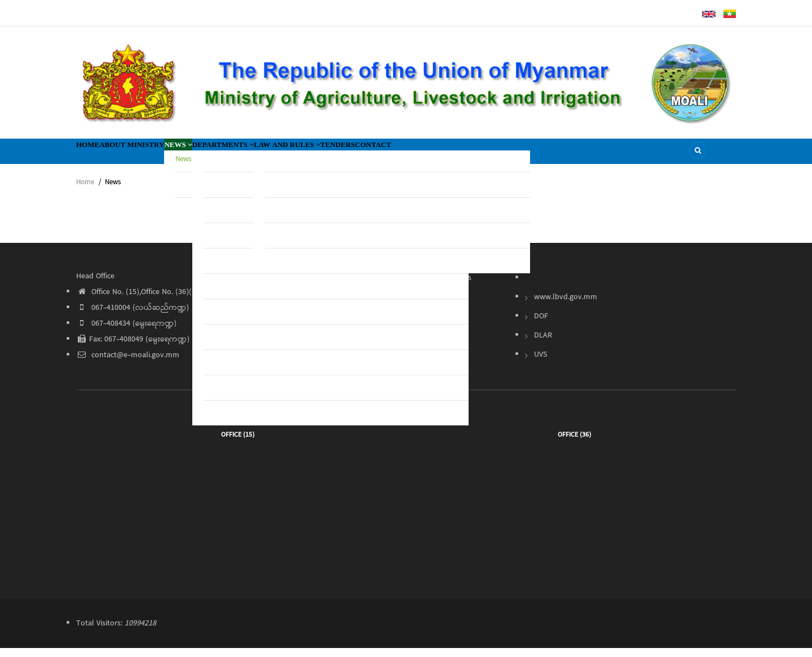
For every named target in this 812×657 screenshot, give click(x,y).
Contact (502, 155)
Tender (434, 306)
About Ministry (160, 155)
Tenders (449, 155)
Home (96, 155)
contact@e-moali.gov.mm (128, 364)
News (226, 155)
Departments (290, 155)
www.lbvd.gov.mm (566, 306)
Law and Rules (378, 155)
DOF (541, 325)
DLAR (543, 344)
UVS (540, 363)
